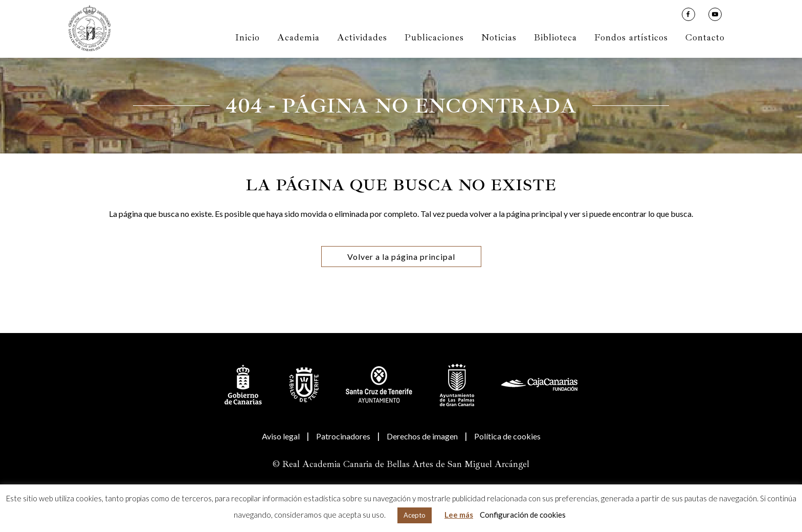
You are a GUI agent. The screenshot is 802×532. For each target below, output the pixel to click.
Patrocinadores (343, 436)
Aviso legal (281, 436)
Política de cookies (507, 436)
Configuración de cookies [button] (523, 515)
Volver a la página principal (401, 257)
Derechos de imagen (422, 436)
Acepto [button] (415, 515)
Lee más (459, 515)
